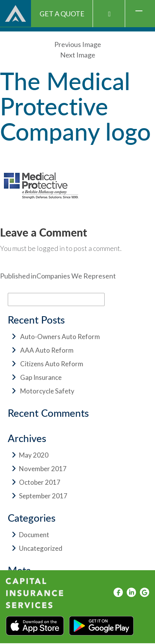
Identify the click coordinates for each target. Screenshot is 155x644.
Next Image (78, 55)
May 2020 (34, 455)
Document (34, 535)
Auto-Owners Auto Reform (60, 337)
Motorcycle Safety (47, 391)
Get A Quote (62, 14)
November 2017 (43, 469)
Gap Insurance (41, 377)
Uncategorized (41, 548)
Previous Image (78, 44)
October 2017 (40, 482)
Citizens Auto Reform (52, 364)
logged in (51, 248)
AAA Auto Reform (47, 350)
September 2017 (43, 496)
